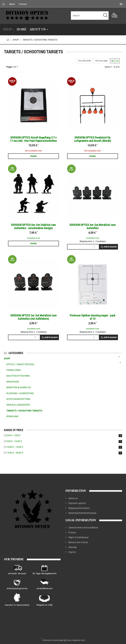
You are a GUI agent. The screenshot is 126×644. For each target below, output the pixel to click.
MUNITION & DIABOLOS (19, 387)
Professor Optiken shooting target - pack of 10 (93, 317)
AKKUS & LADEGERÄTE (18, 405)
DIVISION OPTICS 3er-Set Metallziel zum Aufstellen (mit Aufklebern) (33, 317)
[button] (113, 61)
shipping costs (79, 640)
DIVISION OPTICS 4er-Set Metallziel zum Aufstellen (93, 226)
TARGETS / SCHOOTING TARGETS (24, 411)
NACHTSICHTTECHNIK (18, 376)
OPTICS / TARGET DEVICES (64, 364)
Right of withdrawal (78, 537)
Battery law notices (78, 542)
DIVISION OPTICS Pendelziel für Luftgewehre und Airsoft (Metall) (93, 139)
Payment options (77, 503)
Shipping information (79, 508)
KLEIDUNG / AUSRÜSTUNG (20, 393)
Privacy (72, 532)
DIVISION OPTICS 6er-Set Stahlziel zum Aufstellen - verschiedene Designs (33, 226)
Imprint (72, 552)
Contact (23, 4)
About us (39, 30)
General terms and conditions (83, 528)
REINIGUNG (12, 416)
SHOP (8, 30)
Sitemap (73, 547)
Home (21, 30)
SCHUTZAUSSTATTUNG (18, 399)
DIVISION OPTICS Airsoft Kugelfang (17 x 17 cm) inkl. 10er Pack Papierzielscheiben (33, 139)
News (12, 4)
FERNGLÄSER (14, 370)
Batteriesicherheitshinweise (82, 513)
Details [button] (34, 156)
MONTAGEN (13, 382)
